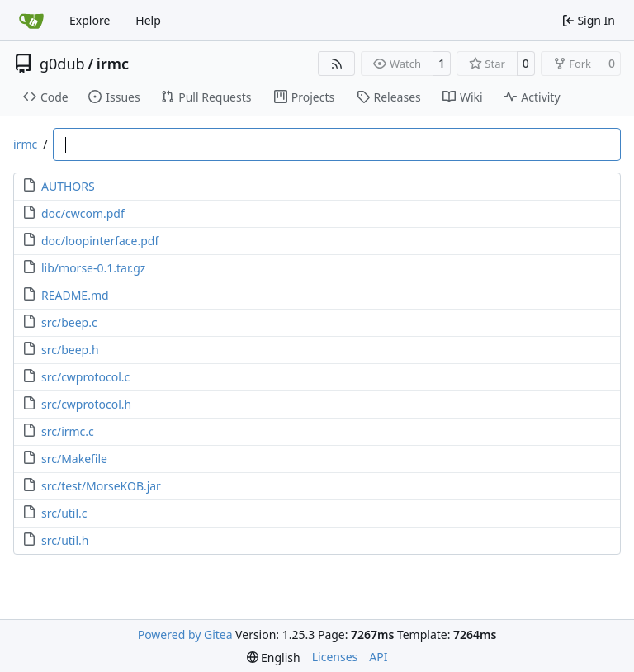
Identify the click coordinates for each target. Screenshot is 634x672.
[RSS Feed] (337, 64)
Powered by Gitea (185, 634)
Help (148, 20)
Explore (90, 20)
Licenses (335, 657)
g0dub (62, 64)
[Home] (31, 21)
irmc (113, 64)
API (378, 657)
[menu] (274, 658)
